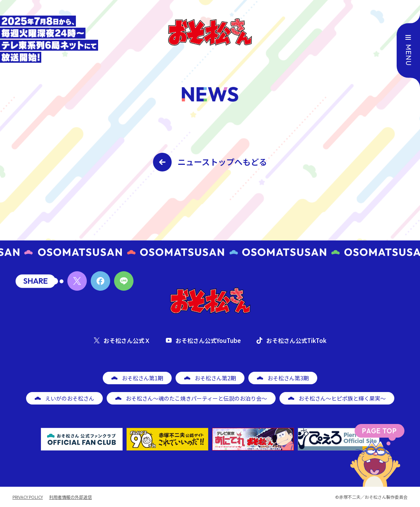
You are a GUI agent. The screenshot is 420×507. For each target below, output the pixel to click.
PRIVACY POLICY (28, 497)
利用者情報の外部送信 (70, 497)
